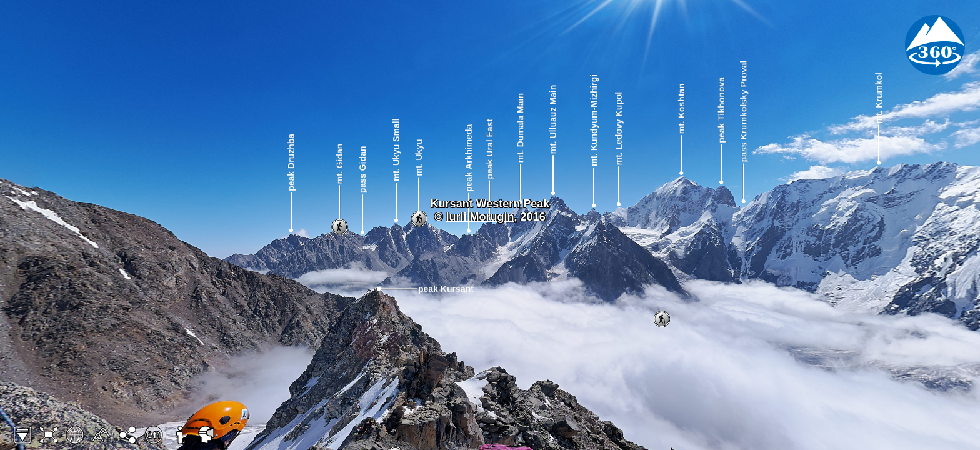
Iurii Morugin (480, 217)
